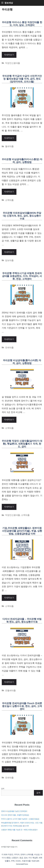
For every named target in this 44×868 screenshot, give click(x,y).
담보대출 (9, 260)
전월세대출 (10, 690)
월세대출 (9, 146)
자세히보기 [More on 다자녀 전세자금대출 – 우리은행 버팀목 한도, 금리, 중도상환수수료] (9, 682)
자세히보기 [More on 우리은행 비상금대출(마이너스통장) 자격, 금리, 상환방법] (9, 192)
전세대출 (9, 348)
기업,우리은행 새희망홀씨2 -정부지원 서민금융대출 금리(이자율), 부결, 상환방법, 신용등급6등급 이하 (22, 531)
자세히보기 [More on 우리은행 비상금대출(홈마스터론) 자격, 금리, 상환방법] (9, 420)
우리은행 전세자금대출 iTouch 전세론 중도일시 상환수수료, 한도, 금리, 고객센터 (22, 706)
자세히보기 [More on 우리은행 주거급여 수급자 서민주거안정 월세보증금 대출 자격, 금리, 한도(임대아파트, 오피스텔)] (9, 138)
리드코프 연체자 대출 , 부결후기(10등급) (15, 815)
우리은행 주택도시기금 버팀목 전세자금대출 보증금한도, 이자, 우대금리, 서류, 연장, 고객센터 (22, 276)
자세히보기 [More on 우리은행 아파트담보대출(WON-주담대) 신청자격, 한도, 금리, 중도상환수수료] (9, 252)
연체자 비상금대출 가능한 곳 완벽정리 (14, 811)
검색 (3, 789)
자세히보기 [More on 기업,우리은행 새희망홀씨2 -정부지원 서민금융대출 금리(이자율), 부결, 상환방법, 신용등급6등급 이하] (9, 598)
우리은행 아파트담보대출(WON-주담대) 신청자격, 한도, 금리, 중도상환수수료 (22, 216)
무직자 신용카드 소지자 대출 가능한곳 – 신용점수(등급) (20, 819)
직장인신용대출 (13, 63)
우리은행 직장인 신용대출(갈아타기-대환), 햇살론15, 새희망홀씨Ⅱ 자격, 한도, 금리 (22, 444)
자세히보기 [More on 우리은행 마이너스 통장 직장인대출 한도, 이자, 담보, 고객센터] (9, 55)
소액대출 (9, 200)
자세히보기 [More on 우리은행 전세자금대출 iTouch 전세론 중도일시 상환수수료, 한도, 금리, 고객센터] (9, 769)
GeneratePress (22, 864)
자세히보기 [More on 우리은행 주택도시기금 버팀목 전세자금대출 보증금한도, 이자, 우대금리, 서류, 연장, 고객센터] (9, 339)
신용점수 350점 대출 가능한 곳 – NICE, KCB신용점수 (19, 830)
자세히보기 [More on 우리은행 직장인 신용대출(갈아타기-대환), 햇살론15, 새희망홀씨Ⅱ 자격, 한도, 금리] (9, 507)
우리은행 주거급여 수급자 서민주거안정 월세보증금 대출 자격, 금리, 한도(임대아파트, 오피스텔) (22, 79)
